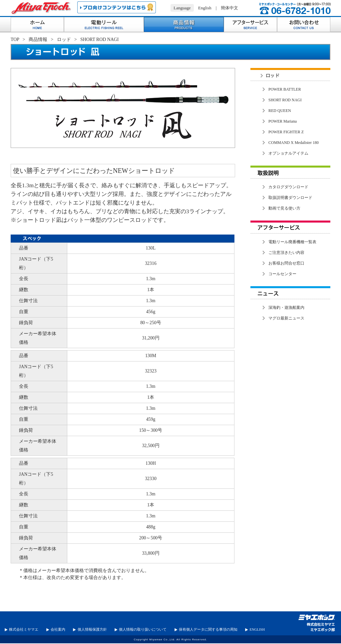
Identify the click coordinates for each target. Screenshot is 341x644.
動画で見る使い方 (284, 208)
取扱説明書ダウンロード (290, 198)
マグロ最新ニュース (286, 318)
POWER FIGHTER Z (286, 132)
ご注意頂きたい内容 (286, 253)
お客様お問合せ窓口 (286, 263)
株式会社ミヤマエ (24, 630)
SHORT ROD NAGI (285, 100)
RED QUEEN (280, 111)
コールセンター (282, 274)
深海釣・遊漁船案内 (286, 308)
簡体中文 (229, 8)
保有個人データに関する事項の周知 (208, 630)
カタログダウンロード (288, 187)
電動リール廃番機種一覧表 (292, 242)
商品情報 (38, 39)
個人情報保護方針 (92, 630)
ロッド (64, 39)
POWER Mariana (283, 121)
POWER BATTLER (285, 89)
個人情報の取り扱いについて (143, 630)
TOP (15, 39)
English (205, 8)
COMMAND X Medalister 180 (294, 143)
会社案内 (58, 630)
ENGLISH (257, 630)
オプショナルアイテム (288, 153)
